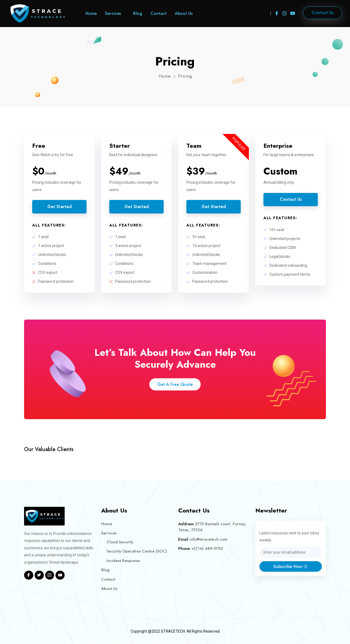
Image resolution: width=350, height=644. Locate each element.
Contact (159, 13)
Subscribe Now (291, 567)
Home (91, 13)
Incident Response (123, 561)
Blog (138, 13)
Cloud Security (120, 542)
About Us (184, 13)
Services (113, 13)
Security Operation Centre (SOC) (137, 552)
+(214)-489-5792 (207, 549)
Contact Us (291, 200)
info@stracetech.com (209, 540)
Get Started (59, 207)
